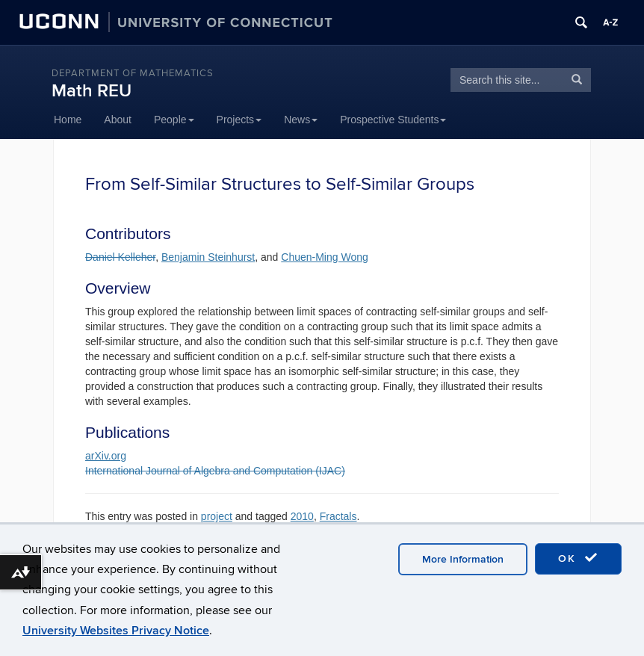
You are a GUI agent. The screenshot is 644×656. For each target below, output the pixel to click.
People (174, 120)
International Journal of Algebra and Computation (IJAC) (215, 471)
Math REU (92, 91)
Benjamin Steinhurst (208, 257)
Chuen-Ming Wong (324, 257)
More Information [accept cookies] (463, 559)
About (118, 120)
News (301, 120)
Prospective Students (393, 120)
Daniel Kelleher (120, 257)
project (217, 516)
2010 (302, 516)
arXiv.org (106, 456)
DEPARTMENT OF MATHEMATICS (133, 73)
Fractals (338, 516)
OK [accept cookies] (578, 558)
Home (68, 120)
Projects (239, 120)
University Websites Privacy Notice (116, 631)
